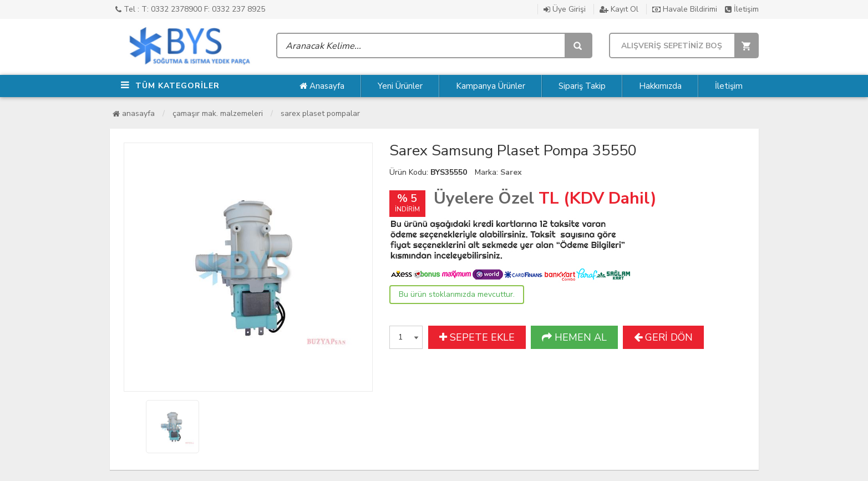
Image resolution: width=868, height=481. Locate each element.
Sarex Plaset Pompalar (320, 113)
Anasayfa (322, 86)
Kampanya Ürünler (491, 86)
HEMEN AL (574, 337)
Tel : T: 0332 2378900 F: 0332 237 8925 (190, 9)
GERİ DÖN (663, 337)
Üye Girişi (565, 9)
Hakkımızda (660, 86)
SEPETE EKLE (477, 337)
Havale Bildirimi (685, 9)
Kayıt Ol (619, 9)
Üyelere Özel (484, 198)
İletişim (742, 9)
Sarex (511, 172)
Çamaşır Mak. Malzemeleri (218, 113)
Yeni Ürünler (400, 86)
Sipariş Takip (582, 86)
